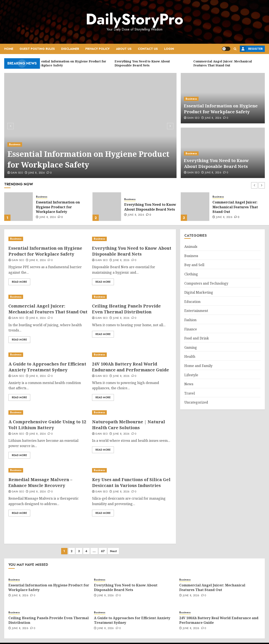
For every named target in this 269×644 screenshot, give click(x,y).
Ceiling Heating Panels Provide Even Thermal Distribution (126, 309)
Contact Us (148, 49)
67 (103, 547)
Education (192, 302)
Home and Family (198, 366)
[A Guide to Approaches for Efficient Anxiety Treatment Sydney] (48, 355)
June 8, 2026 (37, 173)
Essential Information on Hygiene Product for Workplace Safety (88, 159)
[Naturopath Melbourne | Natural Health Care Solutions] (132, 412)
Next (113, 547)
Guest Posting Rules (37, 49)
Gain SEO (17, 173)
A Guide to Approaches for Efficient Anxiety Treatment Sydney (47, 367)
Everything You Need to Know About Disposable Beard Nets (216, 163)
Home (9, 49)
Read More (19, 282)
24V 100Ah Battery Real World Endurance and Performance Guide (131, 367)
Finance (191, 329)
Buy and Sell (194, 265)
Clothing (191, 274)
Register (251, 49)
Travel (190, 393)
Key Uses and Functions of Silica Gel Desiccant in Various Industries (131, 482)
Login (169, 49)
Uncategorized (196, 402)
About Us (124, 49)
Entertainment (196, 311)
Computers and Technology (206, 283)
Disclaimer (70, 49)
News (189, 384)
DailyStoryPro (134, 19)
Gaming (191, 347)
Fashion (190, 320)
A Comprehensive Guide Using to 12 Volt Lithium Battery (47, 425)
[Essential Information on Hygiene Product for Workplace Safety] (90, 125)
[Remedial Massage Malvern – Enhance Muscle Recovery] (48, 470)
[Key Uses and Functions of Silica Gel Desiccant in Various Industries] (132, 470)
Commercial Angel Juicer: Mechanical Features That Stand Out (235, 207)
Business (15, 144)
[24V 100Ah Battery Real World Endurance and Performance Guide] (132, 355)
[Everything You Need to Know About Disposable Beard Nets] (107, 207)
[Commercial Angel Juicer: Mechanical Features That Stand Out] (195, 207)
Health (190, 356)
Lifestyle (191, 375)
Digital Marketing (199, 292)
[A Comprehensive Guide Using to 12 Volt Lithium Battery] (48, 412)
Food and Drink (197, 338)
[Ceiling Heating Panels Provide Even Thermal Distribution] (132, 297)
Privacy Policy (98, 49)
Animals (191, 247)
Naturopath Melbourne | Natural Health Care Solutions (129, 425)
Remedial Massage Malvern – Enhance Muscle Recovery (40, 482)
